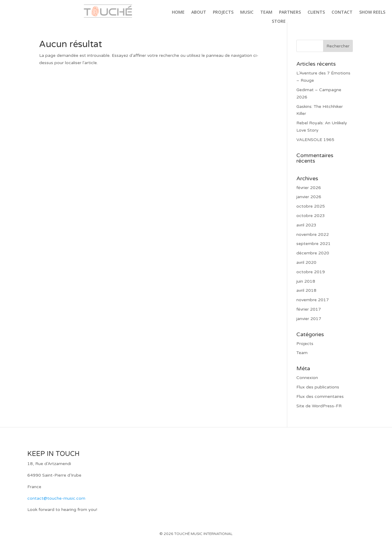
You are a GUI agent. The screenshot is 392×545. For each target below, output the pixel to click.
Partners (290, 12)
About (199, 12)
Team (266, 12)
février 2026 (309, 188)
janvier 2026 (309, 197)
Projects (223, 12)
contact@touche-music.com (56, 498)
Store (279, 22)
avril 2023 (306, 225)
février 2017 (309, 309)
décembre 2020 (313, 253)
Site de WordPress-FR (319, 406)
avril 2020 (306, 262)
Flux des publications (318, 387)
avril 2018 (306, 290)
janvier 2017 (309, 319)
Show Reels (372, 12)
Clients (316, 12)
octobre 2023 (311, 216)
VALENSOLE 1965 (315, 140)
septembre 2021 (314, 244)
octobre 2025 (311, 206)
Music (247, 12)
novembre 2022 (313, 235)
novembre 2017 (313, 300)
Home (178, 12)
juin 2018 (306, 281)
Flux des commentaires (320, 397)
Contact (342, 12)
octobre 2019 (311, 272)
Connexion (307, 378)
